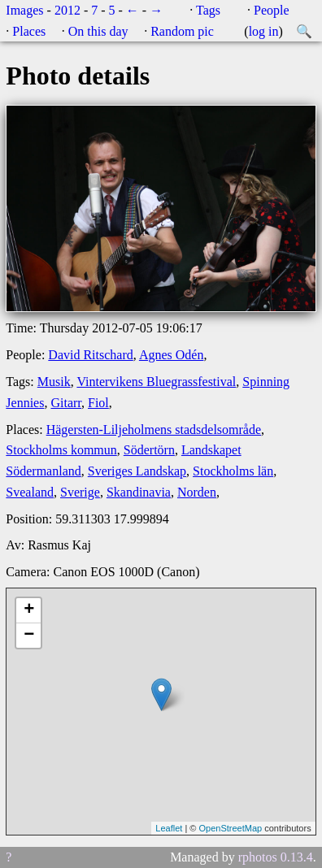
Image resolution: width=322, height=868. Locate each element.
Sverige (80, 492)
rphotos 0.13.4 (276, 857)
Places (29, 31)
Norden (197, 492)
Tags (208, 10)
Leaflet (169, 828)
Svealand (30, 492)
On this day (98, 31)
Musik (54, 382)
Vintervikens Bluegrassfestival (156, 382)
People (272, 10)
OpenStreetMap (230, 828)
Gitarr (66, 403)
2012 (67, 10)
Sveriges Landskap (137, 471)
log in (264, 31)
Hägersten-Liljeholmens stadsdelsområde (154, 430)
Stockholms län (233, 471)
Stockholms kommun (61, 450)
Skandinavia (139, 492)
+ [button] (29, 610)
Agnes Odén (172, 355)
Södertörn (149, 450)
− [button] (29, 636)
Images (24, 10)
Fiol (98, 403)
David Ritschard (90, 355)
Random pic (182, 31)
